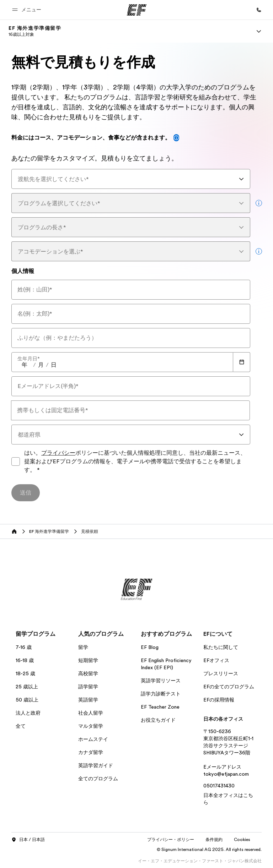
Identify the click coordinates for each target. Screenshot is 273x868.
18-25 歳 (25, 673)
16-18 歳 (25, 660)
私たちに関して (221, 647)
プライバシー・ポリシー (171, 840)
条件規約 (214, 840)
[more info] (259, 203)
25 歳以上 (27, 687)
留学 (83, 647)
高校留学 (88, 673)
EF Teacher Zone (160, 707)
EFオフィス (216, 660)
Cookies (242, 840)
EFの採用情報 (219, 700)
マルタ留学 (91, 726)
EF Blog (150, 647)
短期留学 (88, 660)
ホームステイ (93, 739)
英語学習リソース (161, 681)
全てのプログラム (98, 779)
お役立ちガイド (158, 720)
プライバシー (58, 453)
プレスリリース (221, 673)
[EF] (137, 10)
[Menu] (259, 31)
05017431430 (219, 786)
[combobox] (131, 179)
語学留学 (88, 687)
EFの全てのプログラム (229, 687)
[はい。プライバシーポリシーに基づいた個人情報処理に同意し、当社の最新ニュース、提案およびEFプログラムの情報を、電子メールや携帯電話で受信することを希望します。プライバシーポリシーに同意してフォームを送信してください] (16, 462)
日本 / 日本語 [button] (28, 840)
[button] (28, 10)
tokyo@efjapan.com (226, 774)
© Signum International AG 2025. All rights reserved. (209, 850)
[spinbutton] (25, 365)
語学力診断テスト (161, 694)
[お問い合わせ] (259, 10)
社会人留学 (91, 713)
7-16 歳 (24, 647)
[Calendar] (242, 362)
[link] (35, 31)
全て (21, 726)
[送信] (26, 493)
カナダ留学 (91, 752)
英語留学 (88, 700)
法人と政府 (28, 713)
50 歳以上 (27, 700)
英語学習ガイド (96, 765)
